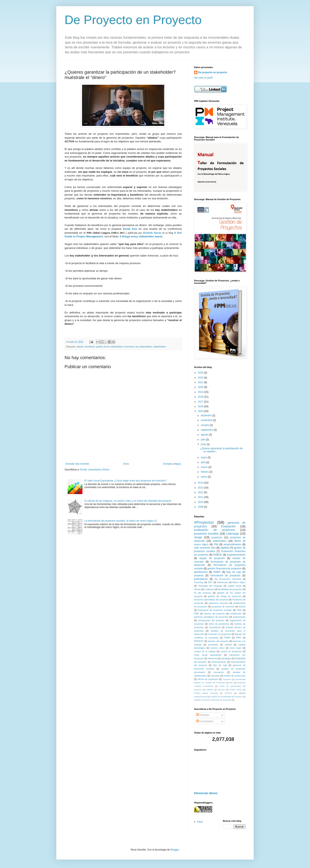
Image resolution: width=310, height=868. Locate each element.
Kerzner (221, 690)
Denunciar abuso (206, 793)
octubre (205, 425)
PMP (196, 614)
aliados (80, 347)
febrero (205, 472)
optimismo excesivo (218, 603)
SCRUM (228, 693)
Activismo (227, 679)
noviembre (207, 420)
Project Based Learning (206, 693)
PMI (216, 544)
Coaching (199, 582)
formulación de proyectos (226, 576)
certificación (236, 614)
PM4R (227, 638)
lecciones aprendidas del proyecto (211, 600)
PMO (239, 638)
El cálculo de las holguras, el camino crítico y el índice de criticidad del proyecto (128, 501)
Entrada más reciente (77, 464)
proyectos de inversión (223, 607)
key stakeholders (144, 347)
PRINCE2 (199, 641)
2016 (201, 406)
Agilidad (225, 548)
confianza (209, 589)
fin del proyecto (203, 593)
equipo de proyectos (212, 558)
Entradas (203, 715)
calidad (228, 645)
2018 (201, 397)
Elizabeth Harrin (152, 233)
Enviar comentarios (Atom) (95, 470)
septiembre (207, 430)
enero (204, 477)
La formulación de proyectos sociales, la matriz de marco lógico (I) (121, 521)
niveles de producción (235, 676)
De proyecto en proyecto (213, 72)
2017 (201, 402)
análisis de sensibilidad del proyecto (226, 697)
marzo (205, 467)
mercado (215, 676)
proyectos (217, 537)
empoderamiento (236, 555)
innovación (219, 672)
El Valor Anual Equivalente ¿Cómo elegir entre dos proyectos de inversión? (126, 481)
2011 (201, 497)
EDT (210, 582)
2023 (201, 378)
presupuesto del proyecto (211, 620)
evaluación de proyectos (215, 530)
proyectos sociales (206, 534)
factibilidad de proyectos (230, 589)
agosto (205, 435)
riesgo (198, 537)
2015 (201, 411)
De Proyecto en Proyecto (133, 20)
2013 (201, 488)
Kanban (210, 690)
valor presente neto (205, 548)
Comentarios (205, 721)
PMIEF (217, 572)
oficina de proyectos (208, 679)
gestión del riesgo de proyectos (225, 596)
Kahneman (222, 582)
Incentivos (129, 347)
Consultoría (215, 627)
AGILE (242, 607)
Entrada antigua (172, 464)
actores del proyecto (214, 614)
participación (201, 579)
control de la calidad (205, 651)
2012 (201, 492)
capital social (235, 586)
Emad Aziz (130, 229)
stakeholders (160, 347)
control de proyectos (231, 651)
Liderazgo (233, 534)
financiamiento (219, 662)
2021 (201, 382)
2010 (201, 502)
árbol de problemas (219, 624)
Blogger (175, 850)
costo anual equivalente (208, 655)
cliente (197, 589)
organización (239, 617)
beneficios (90, 347)
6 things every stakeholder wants (141, 236)
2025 (201, 373)
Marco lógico (239, 582)
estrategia (226, 658)
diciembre (206, 415)
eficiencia (212, 658)
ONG (239, 610)
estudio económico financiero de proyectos (213, 700)
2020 (201, 387)
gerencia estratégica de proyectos (211, 617)
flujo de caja (220, 665)
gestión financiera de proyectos (225, 569)
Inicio (126, 464)
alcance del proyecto (218, 641)
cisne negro (236, 648)
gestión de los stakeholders (110, 347)
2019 (201, 392)
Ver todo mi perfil (203, 78)
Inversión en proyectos (219, 634)
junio (204, 444)
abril (204, 462)
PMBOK (218, 555)
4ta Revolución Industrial (228, 579)
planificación (201, 572)
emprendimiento (232, 544)
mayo (204, 457)
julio (203, 440)
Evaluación (228, 526)
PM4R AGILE (236, 690)
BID (231, 683)
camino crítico (217, 648)
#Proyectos (204, 522)
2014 (201, 483)
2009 (201, 507)
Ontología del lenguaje (210, 586)
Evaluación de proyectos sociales (215, 610)
